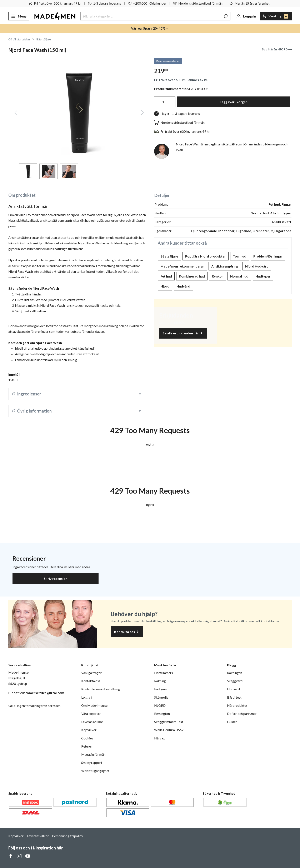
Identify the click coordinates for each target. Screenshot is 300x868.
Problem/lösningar (268, 256)
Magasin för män (93, 754)
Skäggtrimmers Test (169, 722)
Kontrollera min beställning (101, 689)
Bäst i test (234, 697)
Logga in (87, 697)
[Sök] (226, 16)
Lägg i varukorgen (234, 102)
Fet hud (166, 276)
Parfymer (161, 689)
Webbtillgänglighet (95, 771)
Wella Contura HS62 (169, 730)
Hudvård (183, 286)
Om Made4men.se (94, 705)
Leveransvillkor (92, 722)
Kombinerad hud (192, 276)
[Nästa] (142, 113)
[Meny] (19, 16)
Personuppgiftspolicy (67, 836)
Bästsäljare (169, 256)
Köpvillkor (89, 730)
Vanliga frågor (91, 673)
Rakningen (235, 673)
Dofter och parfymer (242, 714)
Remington (162, 714)
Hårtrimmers (164, 673)
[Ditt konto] (246, 16)
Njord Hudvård (257, 266)
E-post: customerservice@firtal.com (36, 693)
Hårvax (159, 738)
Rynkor (217, 276)
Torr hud (240, 256)
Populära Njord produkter (206, 256)
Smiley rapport (92, 762)
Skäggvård (235, 681)
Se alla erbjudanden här (183, 333)
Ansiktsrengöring (225, 266)
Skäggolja (161, 697)
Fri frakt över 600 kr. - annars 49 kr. (181, 80)
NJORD (160, 705)
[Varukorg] (276, 16)
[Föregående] (16, 113)
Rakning (160, 681)
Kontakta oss (127, 632)
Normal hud (239, 276)
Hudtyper (263, 276)
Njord (165, 286)
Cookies (87, 738)
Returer (87, 746)
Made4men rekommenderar (182, 266)
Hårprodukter (237, 705)
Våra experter (91, 714)
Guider (232, 722)
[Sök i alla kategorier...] (151, 16)
